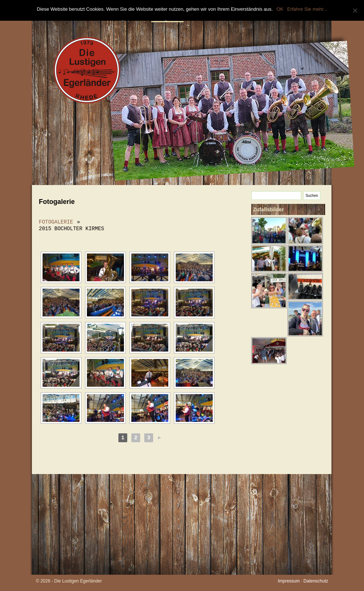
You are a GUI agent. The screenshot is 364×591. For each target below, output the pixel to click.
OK (280, 9)
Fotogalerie (56, 222)
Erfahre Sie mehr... (307, 9)
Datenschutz (316, 581)
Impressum (289, 581)
